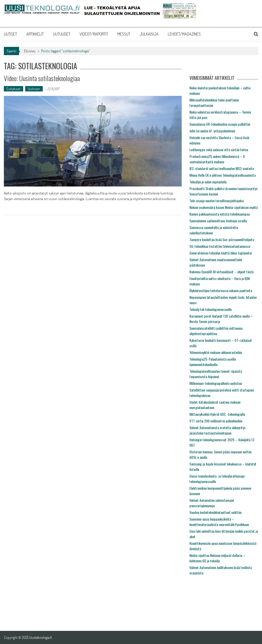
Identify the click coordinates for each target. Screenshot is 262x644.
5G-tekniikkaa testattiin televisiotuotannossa (220, 246)
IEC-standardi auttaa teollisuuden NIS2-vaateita (222, 168)
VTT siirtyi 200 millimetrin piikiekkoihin (216, 421)
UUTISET (10, 34)
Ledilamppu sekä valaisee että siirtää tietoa (219, 150)
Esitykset (14, 89)
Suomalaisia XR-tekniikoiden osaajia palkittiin (220, 124)
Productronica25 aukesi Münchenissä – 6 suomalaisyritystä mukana (217, 159)
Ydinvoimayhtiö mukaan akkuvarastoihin (216, 352)
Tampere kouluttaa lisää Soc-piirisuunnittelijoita (222, 239)
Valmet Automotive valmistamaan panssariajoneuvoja (212, 503)
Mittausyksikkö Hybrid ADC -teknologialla (217, 414)
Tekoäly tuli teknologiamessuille (211, 309)
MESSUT (124, 34)
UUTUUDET (62, 34)
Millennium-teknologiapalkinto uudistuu (216, 383)
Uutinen (34, 89)
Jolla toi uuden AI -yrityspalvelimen (212, 131)
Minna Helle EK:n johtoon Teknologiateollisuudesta (222, 175)
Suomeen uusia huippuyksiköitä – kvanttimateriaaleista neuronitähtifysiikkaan (219, 522)
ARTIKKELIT (35, 34)
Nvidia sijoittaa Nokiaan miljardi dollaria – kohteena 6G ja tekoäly (217, 558)
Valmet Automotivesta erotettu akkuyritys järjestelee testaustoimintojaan (217, 430)
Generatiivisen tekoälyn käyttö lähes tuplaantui (221, 253)
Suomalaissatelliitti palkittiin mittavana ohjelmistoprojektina (216, 331)
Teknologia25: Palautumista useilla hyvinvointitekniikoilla (213, 362)
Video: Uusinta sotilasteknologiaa (42, 78)
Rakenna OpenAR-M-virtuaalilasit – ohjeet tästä (221, 272)
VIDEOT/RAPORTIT (94, 34)
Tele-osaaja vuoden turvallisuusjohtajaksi (217, 201)
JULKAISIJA (149, 34)
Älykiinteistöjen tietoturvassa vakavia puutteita (221, 290)
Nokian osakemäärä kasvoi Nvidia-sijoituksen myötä (224, 207)
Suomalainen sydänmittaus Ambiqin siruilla (218, 221)
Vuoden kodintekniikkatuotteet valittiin (215, 512)
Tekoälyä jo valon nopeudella (208, 182)
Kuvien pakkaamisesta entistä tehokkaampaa (220, 214)
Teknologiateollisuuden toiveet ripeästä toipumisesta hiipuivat (216, 374)
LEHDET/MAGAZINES (184, 34)
